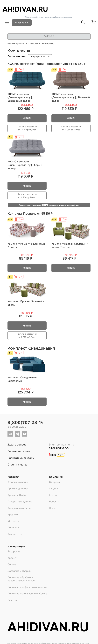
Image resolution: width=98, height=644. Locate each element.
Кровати (13, 514)
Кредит (12, 558)
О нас (52, 508)
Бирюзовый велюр (21, 97)
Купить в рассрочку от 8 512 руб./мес (27, 335)
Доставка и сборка (19, 571)
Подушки (13, 527)
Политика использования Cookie (27, 593)
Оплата (12, 564)
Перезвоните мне (19, 451)
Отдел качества (17, 464)
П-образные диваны (20, 501)
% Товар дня (22, 23)
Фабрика (54, 482)
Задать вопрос (17, 444)
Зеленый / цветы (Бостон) (70, 245)
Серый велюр (25, 165)
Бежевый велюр (71, 97)
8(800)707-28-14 (26, 422)
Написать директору (21, 458)
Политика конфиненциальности (27, 587)
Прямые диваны (18, 488)
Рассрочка (14, 551)
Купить (27, 118)
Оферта (12, 600)
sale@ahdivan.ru (59, 448)
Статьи (53, 495)
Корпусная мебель (19, 508)
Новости (54, 501)
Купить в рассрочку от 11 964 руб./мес (71, 128)
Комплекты (15, 534)
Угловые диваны (18, 482)
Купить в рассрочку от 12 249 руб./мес (27, 128)
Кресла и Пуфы (17, 495)
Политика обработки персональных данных (21, 579)
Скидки (53, 488)
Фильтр (49, 36)
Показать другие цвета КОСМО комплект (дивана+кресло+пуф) (49, 205)
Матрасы (13, 521)
